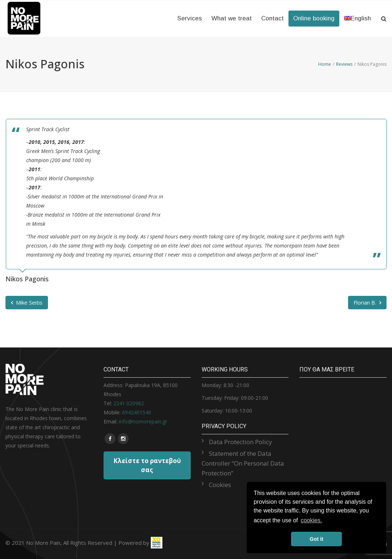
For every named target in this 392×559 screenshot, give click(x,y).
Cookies (220, 485)
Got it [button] (316, 539)
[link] (157, 543)
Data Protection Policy (241, 442)
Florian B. (367, 302)
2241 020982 (129, 403)
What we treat (232, 18)
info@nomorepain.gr (143, 421)
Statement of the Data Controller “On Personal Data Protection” (243, 463)
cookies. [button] (312, 520)
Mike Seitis (27, 302)
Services (190, 18)
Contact (272, 18)
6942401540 (137, 412)
